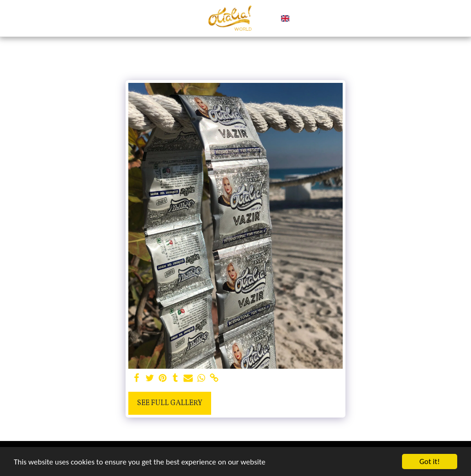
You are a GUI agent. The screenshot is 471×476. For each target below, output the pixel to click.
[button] (301, 18)
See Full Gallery (170, 403)
